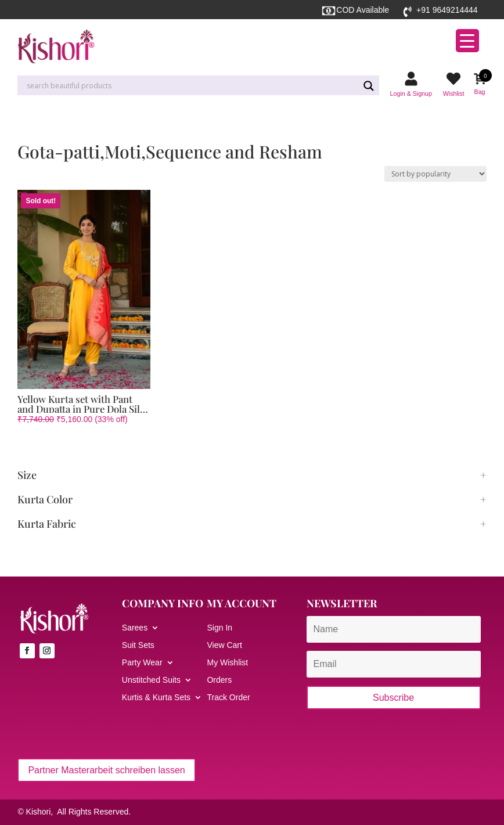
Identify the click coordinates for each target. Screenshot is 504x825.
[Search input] (191, 86)
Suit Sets (138, 645)
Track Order (228, 698)
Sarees (135, 628)
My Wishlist (227, 663)
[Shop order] (435, 174)
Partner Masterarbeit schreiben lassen (106, 770)
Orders (219, 680)
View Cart (224, 645)
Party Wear (142, 663)
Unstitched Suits (151, 680)
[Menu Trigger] (467, 41)
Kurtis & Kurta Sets (156, 698)
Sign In (219, 628)
